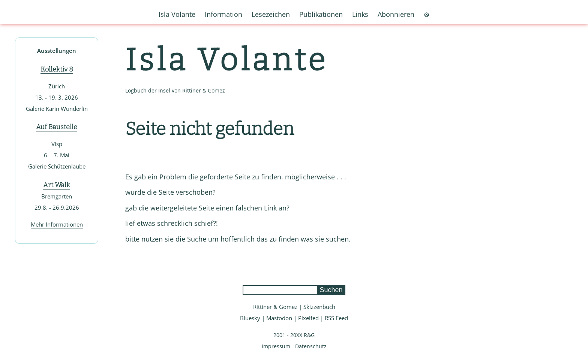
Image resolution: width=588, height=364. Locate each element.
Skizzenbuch (319, 307)
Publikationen (321, 14)
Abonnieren (396, 14)
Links (360, 14)
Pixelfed (308, 318)
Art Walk (57, 185)
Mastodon (279, 318)
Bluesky (250, 318)
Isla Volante (226, 60)
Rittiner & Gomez (275, 307)
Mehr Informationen (57, 224)
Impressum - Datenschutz (294, 346)
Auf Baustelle (57, 127)
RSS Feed (336, 318)
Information (223, 14)
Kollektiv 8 (57, 69)
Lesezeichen (271, 14)
